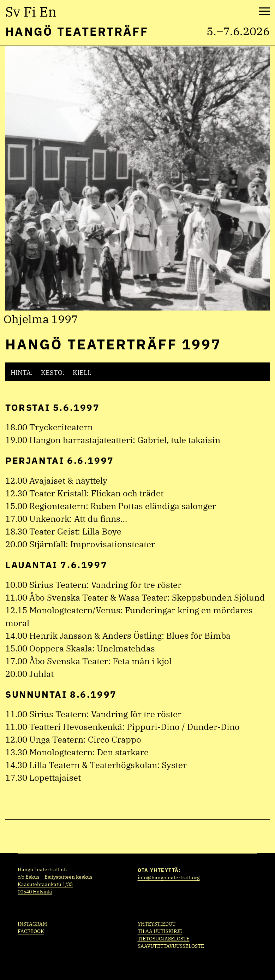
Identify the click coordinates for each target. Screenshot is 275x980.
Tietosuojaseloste (164, 939)
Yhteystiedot (157, 924)
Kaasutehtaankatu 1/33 (45, 884)
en (48, 12)
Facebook (31, 931)
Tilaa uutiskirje (160, 931)
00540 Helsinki (35, 892)
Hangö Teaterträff (77, 31)
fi (30, 12)
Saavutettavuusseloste (171, 946)
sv (13, 12)
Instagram (32, 924)
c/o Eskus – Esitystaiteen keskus (55, 877)
